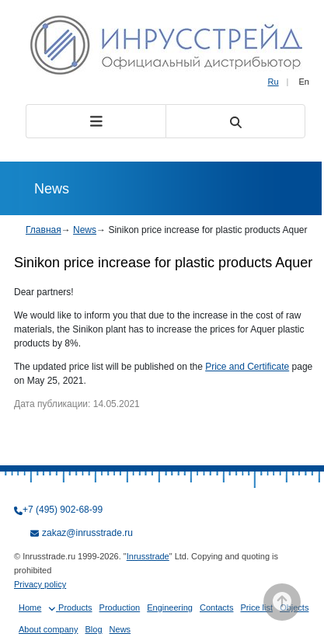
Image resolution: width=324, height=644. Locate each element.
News (85, 230)
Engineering (170, 607)
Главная (44, 230)
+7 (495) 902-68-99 (63, 510)
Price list (257, 607)
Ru (273, 82)
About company (48, 629)
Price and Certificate (247, 367)
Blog (94, 629)
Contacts (216, 607)
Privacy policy (40, 584)
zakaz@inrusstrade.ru (87, 533)
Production (120, 607)
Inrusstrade (148, 556)
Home (30, 607)
